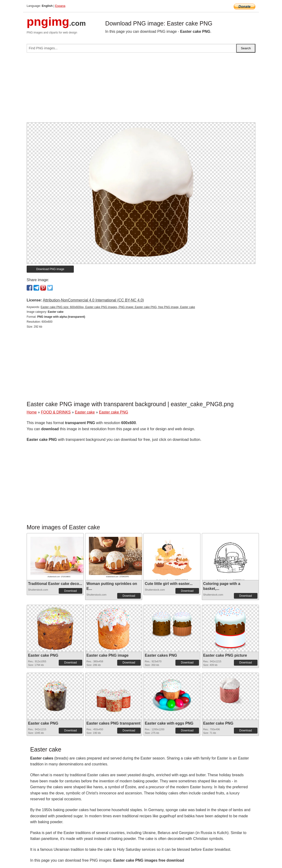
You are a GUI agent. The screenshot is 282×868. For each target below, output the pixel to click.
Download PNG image (50, 269)
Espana (60, 6)
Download (70, 591)
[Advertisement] (141, 89)
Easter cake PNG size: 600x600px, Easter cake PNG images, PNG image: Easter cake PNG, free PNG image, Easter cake (118, 307)
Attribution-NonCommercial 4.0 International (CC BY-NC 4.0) (93, 300)
